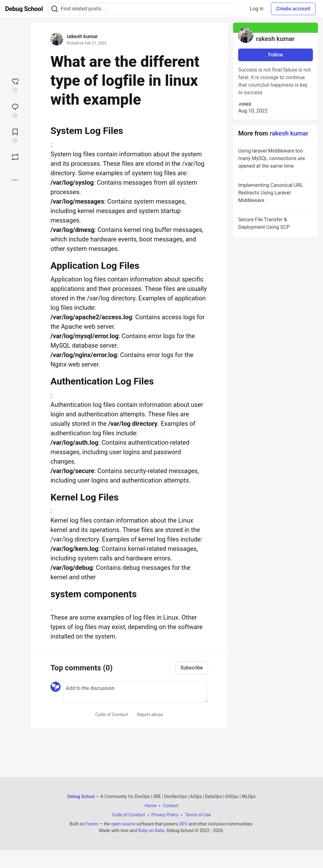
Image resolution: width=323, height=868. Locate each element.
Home (151, 806)
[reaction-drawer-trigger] (15, 85)
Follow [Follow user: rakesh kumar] (276, 55)
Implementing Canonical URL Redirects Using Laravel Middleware (275, 194)
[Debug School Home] (24, 9)
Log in (257, 9)
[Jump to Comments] (15, 110)
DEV (183, 824)
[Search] (55, 9)
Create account (293, 9)
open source (123, 824)
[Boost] (15, 157)
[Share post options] (15, 180)
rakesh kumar (82, 36)
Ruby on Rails (151, 830)
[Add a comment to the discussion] (135, 692)
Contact (170, 806)
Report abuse (150, 715)
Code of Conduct (112, 715)
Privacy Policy (165, 815)
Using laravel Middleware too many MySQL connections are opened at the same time (275, 159)
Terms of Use (198, 815)
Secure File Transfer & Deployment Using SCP (275, 224)
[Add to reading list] (15, 135)
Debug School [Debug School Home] (81, 796)
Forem (92, 824)
